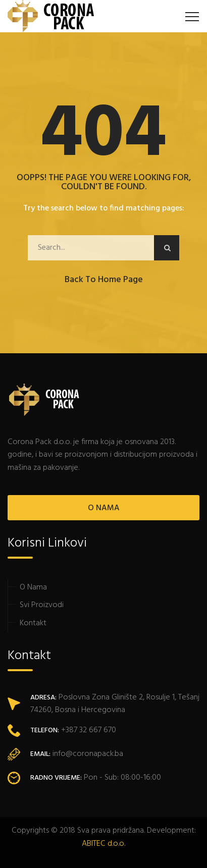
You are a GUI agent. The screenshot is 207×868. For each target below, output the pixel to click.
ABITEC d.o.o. (103, 844)
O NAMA (104, 508)
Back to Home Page (104, 280)
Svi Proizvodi (42, 605)
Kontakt (33, 623)
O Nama (33, 587)
